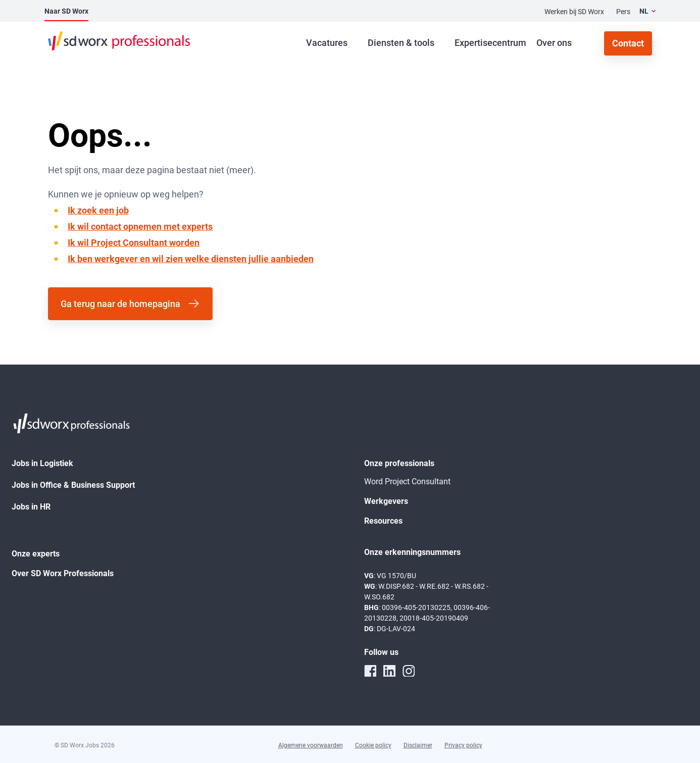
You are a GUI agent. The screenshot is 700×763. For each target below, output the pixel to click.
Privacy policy (463, 745)
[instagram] (409, 671)
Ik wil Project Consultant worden (134, 243)
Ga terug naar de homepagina (120, 304)
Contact (628, 43)
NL (644, 11)
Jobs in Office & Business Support (73, 485)
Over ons (554, 43)
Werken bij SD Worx (574, 12)
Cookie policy (373, 745)
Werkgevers (386, 501)
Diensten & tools (401, 43)
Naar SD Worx (66, 11)
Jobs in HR (31, 507)
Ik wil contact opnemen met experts (140, 226)
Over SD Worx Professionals (63, 573)
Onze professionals (399, 463)
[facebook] (370, 671)
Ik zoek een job (98, 210)
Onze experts (36, 554)
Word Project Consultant (407, 481)
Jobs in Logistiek (42, 463)
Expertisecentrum (490, 43)
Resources (383, 521)
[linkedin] (389, 671)
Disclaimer (418, 745)
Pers (623, 12)
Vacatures (327, 43)
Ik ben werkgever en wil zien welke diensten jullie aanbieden (191, 259)
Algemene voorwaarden (311, 745)
